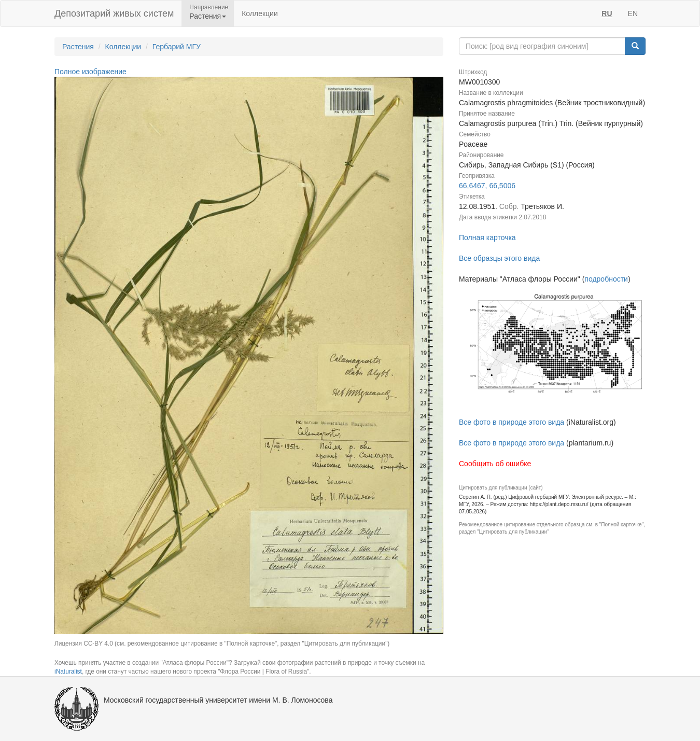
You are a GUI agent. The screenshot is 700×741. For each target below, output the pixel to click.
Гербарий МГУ (177, 47)
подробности (606, 279)
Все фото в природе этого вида (512, 422)
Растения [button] (208, 16)
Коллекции (260, 13)
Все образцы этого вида (499, 258)
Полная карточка (487, 237)
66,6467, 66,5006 (487, 186)
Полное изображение (90, 72)
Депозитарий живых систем (114, 13)
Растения (78, 47)
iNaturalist (68, 672)
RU (607, 13)
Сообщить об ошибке (495, 464)
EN (633, 13)
